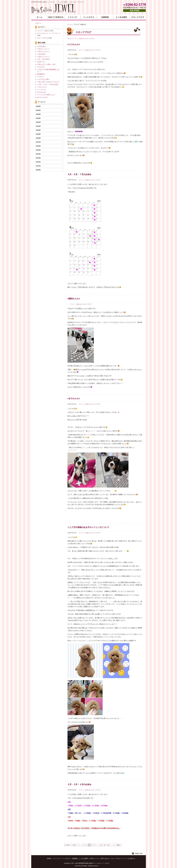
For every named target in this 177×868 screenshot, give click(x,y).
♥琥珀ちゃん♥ (74, 299)
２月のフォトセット (44, 57)
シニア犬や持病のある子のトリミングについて (88, 527)
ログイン (38, 23)
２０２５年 (41, 67)
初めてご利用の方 (56, 17)
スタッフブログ (138, 17)
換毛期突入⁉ (41, 74)
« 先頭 (74, 845)
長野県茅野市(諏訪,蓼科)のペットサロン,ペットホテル (94, 863)
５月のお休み (41, 46)
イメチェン (41, 77)
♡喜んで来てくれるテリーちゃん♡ (48, 82)
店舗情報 (105, 17)
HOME (39, 17)
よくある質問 (121, 17)
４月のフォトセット (44, 49)
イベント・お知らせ (79, 39)
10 (101, 845)
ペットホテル (89, 17)
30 (108, 845)
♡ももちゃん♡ (42, 87)
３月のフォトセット (44, 51)
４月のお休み (41, 54)
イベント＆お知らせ (129, 859)
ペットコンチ (41, 90)
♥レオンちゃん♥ (42, 97)
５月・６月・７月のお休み (79, 174)
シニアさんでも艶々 (44, 79)
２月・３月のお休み (44, 59)
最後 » (119, 845)
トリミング (72, 17)
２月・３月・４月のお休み (79, 784)
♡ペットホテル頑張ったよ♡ (46, 95)
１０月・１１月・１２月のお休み (48, 84)
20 (105, 845)
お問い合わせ (105, 859)
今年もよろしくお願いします (46, 64)
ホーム (69, 24)
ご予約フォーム (94, 859)
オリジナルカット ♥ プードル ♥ (49, 33)
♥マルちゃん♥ (42, 92)
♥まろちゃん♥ (74, 398)
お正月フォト (41, 62)
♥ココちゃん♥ (74, 44)
